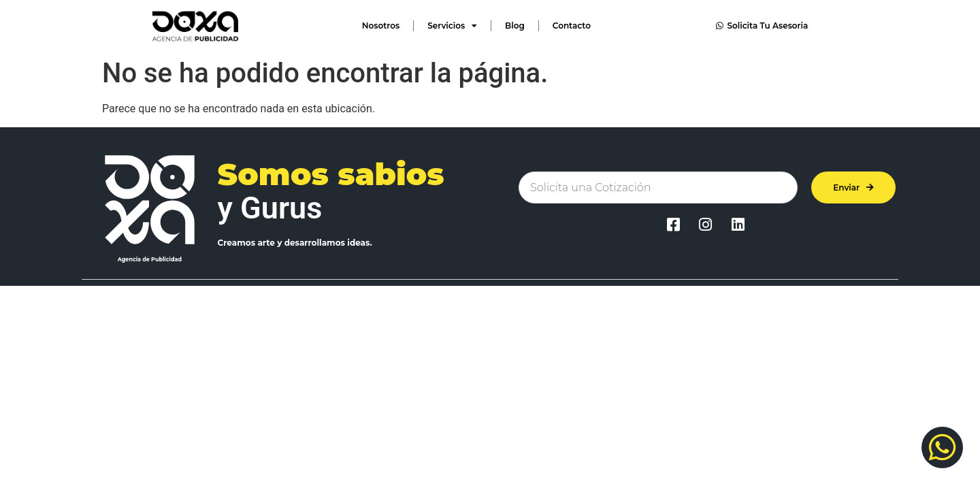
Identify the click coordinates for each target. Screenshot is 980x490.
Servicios (452, 26)
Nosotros (381, 26)
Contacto (572, 26)
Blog (515, 26)
